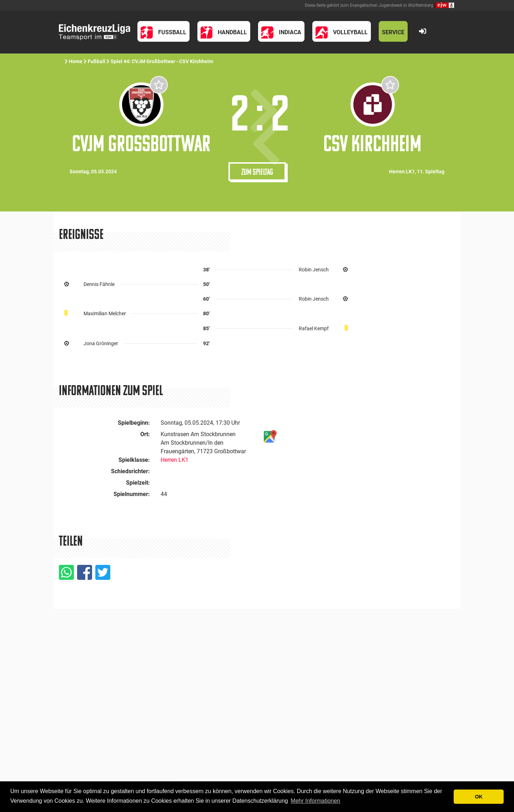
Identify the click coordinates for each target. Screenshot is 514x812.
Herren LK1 (175, 460)
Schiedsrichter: (130, 471)
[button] (163, 31)
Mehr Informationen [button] (315, 801)
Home (76, 61)
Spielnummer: (132, 494)
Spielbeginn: (134, 423)
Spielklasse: (134, 460)
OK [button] (479, 797)
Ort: (145, 434)
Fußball (97, 61)
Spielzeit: (138, 483)
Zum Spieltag (257, 172)
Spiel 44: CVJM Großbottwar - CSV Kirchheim (162, 61)
